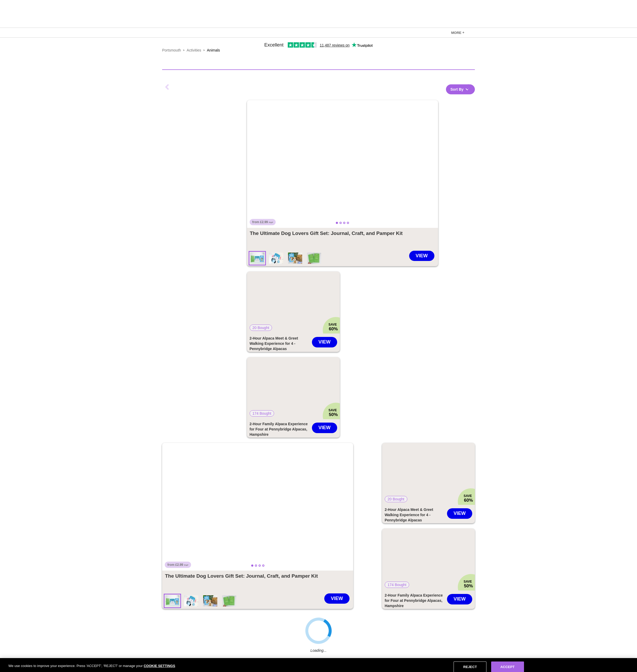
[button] (343, 164)
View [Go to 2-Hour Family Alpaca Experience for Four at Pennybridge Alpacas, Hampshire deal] (325, 428)
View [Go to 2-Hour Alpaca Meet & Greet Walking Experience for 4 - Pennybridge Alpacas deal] (325, 342)
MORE (458, 33)
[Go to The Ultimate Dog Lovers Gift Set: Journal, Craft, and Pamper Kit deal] (326, 233)
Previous (167, 87)
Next (470, 87)
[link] (458, 33)
